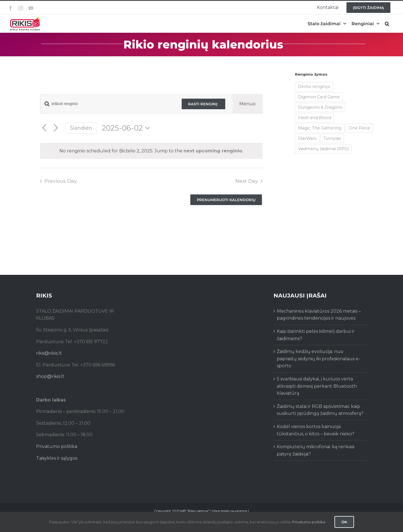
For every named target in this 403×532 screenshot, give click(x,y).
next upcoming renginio (213, 151)
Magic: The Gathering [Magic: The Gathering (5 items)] (320, 128)
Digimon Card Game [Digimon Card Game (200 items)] (319, 97)
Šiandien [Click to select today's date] (81, 128)
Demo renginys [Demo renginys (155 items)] (314, 87)
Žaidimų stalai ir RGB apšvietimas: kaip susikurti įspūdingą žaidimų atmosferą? (320, 410)
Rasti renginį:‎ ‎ (203, 104)
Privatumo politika (57, 446)
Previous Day (61, 181)
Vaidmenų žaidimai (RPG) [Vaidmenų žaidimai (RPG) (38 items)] (323, 149)
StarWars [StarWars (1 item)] (307, 138)
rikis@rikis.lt (49, 353)
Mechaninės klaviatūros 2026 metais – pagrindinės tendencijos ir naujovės (319, 315)
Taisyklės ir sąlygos (57, 458)
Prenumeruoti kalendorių (226, 200)
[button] (387, 24)
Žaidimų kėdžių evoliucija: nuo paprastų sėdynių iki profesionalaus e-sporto (318, 359)
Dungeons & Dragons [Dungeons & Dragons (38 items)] (320, 107)
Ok (344, 522)
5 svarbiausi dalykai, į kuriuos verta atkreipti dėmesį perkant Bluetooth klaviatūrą (317, 386)
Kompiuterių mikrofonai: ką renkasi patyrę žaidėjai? (316, 450)
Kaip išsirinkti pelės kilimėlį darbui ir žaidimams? (316, 335)
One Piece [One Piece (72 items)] (359, 128)
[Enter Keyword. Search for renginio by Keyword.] (107, 104)
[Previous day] (44, 128)
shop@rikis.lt (50, 376)
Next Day (247, 181)
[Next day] (56, 128)
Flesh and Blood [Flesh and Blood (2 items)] (315, 118)
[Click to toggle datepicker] (127, 128)
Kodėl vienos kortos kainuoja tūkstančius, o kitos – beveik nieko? (316, 430)
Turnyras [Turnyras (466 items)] (332, 138)
